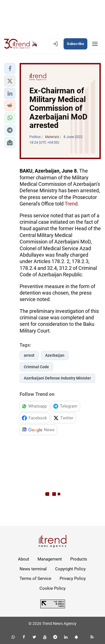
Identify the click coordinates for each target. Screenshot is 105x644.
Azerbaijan (55, 355)
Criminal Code (36, 367)
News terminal (33, 569)
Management (50, 559)
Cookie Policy (53, 588)
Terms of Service (35, 579)
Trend (71, 204)
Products (79, 559)
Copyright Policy (70, 569)
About (24, 559)
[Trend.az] (21, 44)
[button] (10, 69)
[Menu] (95, 44)
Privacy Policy (73, 579)
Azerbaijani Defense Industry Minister (57, 378)
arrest (29, 355)
